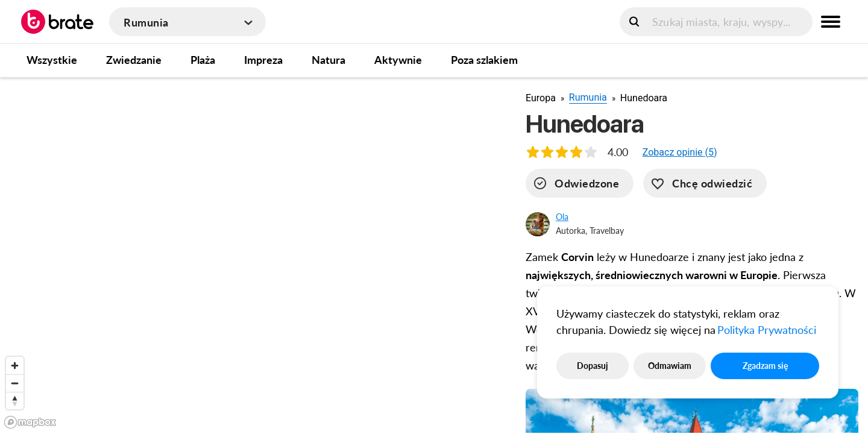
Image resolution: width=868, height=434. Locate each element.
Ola (562, 217)
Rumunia (588, 97)
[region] (253, 255)
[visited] (580, 183)
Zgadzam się (765, 366)
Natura (329, 60)
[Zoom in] (15, 366)
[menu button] (831, 22)
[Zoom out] (15, 383)
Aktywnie (398, 60)
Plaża (203, 60)
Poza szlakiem (484, 60)
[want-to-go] (705, 183)
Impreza (263, 60)
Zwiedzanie (134, 60)
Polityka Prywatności (767, 330)
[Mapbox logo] (30, 422)
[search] (716, 22)
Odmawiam (670, 366)
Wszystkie (52, 60)
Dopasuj (593, 366)
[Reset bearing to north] (15, 401)
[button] (680, 152)
